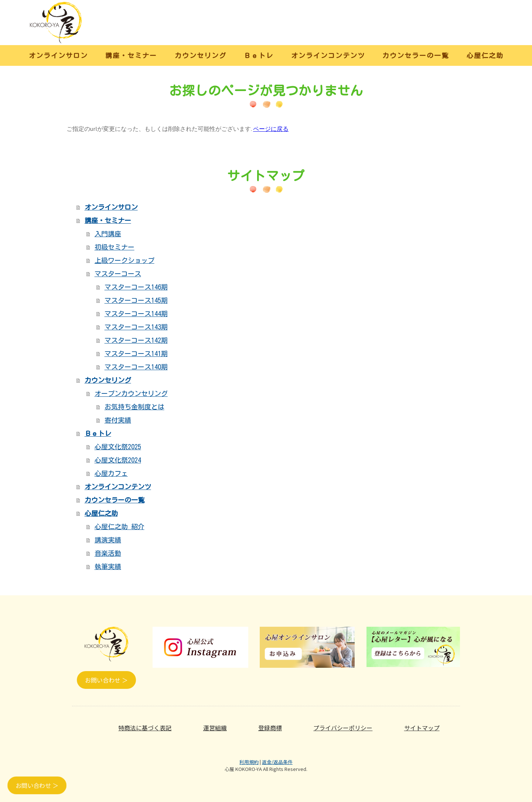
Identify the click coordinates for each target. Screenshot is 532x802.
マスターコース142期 (136, 340)
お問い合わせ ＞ (106, 680)
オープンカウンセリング (131, 393)
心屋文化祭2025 (118, 447)
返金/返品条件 (277, 762)
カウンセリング (201, 55)
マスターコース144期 (136, 314)
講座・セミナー (131, 55)
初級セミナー (115, 247)
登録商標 (270, 728)
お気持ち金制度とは (134, 407)
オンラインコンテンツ (328, 55)
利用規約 (249, 762)
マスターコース (118, 274)
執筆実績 (108, 566)
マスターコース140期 (136, 367)
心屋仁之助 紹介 (120, 527)
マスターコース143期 (136, 327)
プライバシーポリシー (343, 728)
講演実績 (108, 540)
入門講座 (108, 234)
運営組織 (215, 728)
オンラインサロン (58, 55)
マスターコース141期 (136, 353)
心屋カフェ (111, 473)
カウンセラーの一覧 (416, 55)
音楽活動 (108, 553)
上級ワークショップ (125, 260)
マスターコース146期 (136, 287)
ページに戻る (271, 129)
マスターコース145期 (136, 300)
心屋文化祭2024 (118, 460)
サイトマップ (422, 728)
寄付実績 (118, 420)
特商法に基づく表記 (145, 728)
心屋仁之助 (485, 55)
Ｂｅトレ (259, 55)
